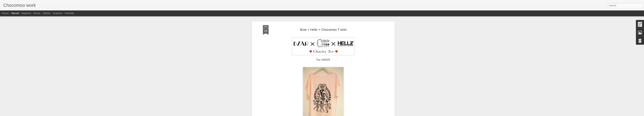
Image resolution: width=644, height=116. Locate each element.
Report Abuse (342, 114)
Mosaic (37, 13)
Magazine (26, 13)
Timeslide (69, 13)
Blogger (332, 114)
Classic (5, 13)
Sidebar (47, 13)
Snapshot (58, 13)
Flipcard (15, 13)
